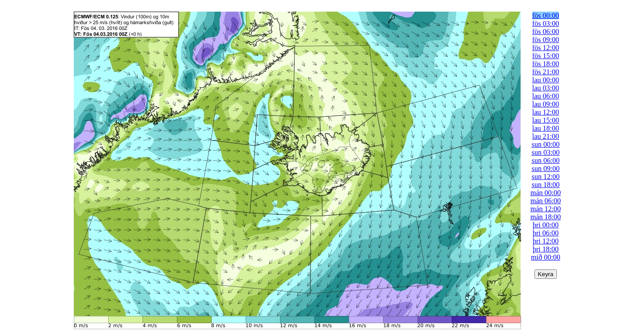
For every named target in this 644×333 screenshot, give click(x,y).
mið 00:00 (545, 257)
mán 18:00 (546, 217)
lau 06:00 (546, 96)
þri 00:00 (546, 225)
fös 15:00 (546, 56)
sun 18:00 (546, 185)
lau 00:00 (546, 80)
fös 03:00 (546, 23)
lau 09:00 (546, 104)
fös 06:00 (546, 32)
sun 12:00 (546, 177)
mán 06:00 (546, 201)
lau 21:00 (546, 136)
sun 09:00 (546, 169)
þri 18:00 (546, 249)
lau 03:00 (546, 88)
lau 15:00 (546, 120)
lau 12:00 (546, 112)
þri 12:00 (546, 241)
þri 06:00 (546, 233)
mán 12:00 (546, 209)
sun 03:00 (546, 152)
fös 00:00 (546, 15)
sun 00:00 (546, 144)
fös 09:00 (546, 40)
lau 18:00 (546, 128)
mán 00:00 (546, 193)
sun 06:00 (546, 160)
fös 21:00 (546, 72)
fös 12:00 (546, 48)
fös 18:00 (546, 64)
